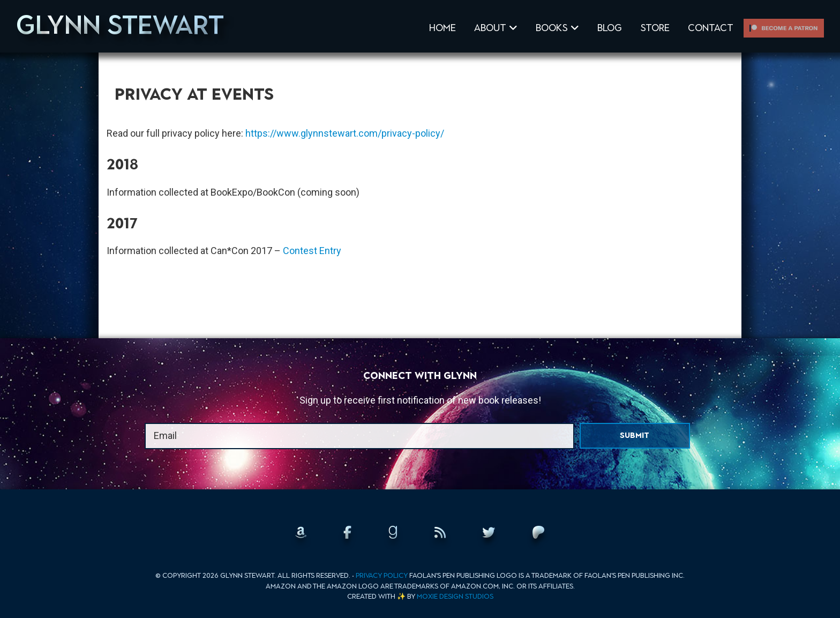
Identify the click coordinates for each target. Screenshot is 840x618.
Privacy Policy (382, 575)
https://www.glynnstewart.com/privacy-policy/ (345, 133)
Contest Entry (312, 251)
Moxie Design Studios (455, 596)
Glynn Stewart (120, 25)
